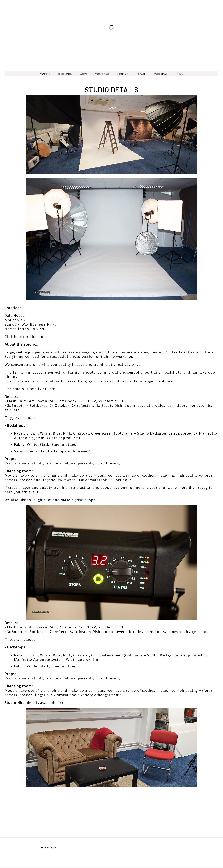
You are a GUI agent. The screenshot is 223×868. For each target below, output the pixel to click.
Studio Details (161, 74)
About (84, 74)
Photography (65, 74)
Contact (141, 74)
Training (45, 74)
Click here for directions (26, 337)
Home (180, 74)
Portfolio (123, 74)
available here (53, 703)
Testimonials (102, 74)
